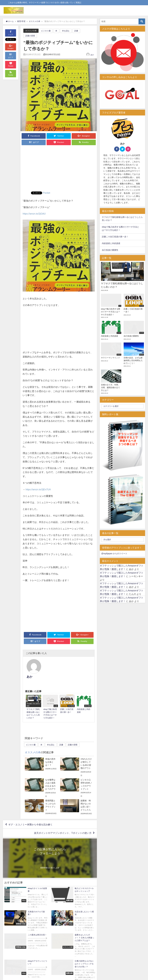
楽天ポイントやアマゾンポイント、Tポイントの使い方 (63, 820)
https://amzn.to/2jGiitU (34, 214)
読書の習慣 (30, 36)
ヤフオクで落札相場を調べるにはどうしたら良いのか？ (122, 219)
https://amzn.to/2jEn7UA (38, 489)
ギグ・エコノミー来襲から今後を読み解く (31, 812)
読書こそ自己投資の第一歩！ (115, 237)
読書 (76, 31)
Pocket (46, 193)
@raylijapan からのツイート (114, 553)
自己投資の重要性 (110, 250)
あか (92, 55)
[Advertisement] (59, 170)
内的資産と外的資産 (111, 243)
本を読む (66, 31)
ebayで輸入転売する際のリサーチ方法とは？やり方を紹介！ (120, 228)
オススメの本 (31, 31)
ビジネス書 (46, 31)
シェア (11, 33)
